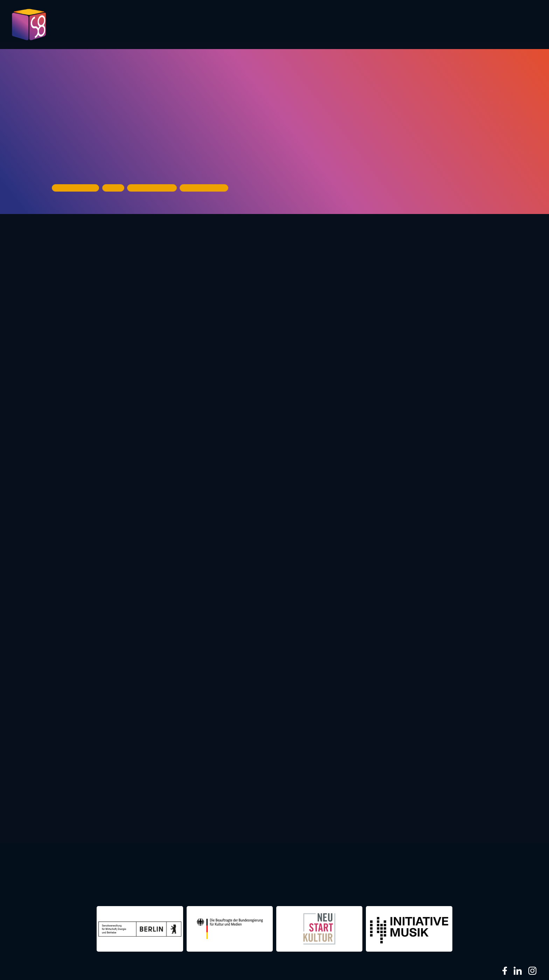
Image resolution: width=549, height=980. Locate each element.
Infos (433, 25)
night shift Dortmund (138, 875)
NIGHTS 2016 (477, 875)
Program (239, 25)
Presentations (345, 25)
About (517, 25)
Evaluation (287, 25)
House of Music (79, 163)
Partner (398, 25)
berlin (378, 875)
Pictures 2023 (181, 27)
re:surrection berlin (227, 875)
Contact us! (469, 27)
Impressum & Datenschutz (162, 971)
